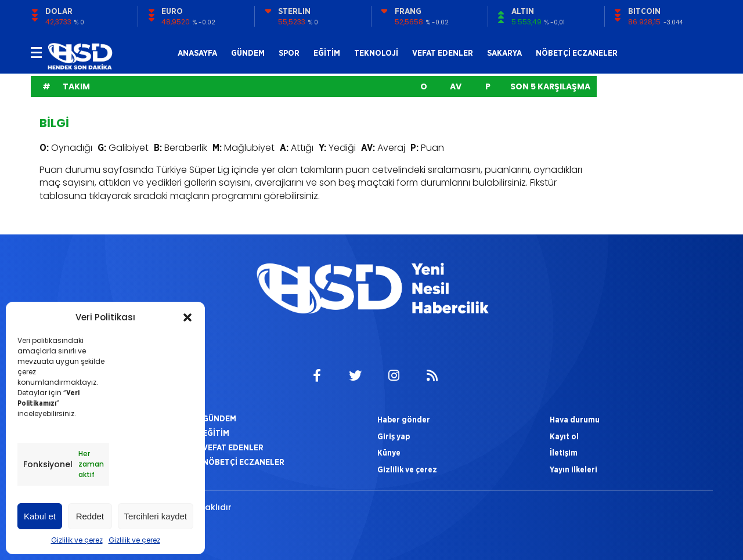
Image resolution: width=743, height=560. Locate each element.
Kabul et (40, 516)
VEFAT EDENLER (443, 53)
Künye (389, 453)
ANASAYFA (197, 53)
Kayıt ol (564, 436)
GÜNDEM (248, 53)
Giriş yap (394, 436)
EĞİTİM (327, 53)
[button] (187, 317)
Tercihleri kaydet (156, 516)
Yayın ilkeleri (574, 469)
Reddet (90, 516)
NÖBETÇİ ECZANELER (577, 53)
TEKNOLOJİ (376, 53)
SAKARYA (504, 53)
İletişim (564, 453)
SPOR (289, 53)
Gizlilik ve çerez (77, 540)
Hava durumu (575, 420)
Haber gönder (404, 420)
